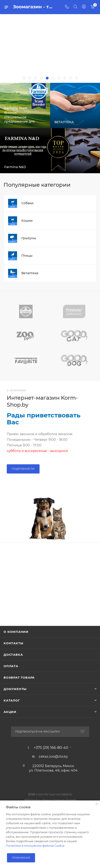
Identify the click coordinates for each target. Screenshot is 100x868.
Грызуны (29, 238)
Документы (15, 689)
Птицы (27, 256)
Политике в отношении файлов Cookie (35, 846)
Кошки (27, 221)
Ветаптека (30, 273)
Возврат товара (19, 677)
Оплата (11, 666)
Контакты (13, 643)
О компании (16, 632)
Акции (10, 712)
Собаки (27, 203)
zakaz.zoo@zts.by (53, 756)
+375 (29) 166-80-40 (51, 748)
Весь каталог (95, 185)
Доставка (13, 655)
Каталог (12, 700)
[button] (24, 78)
